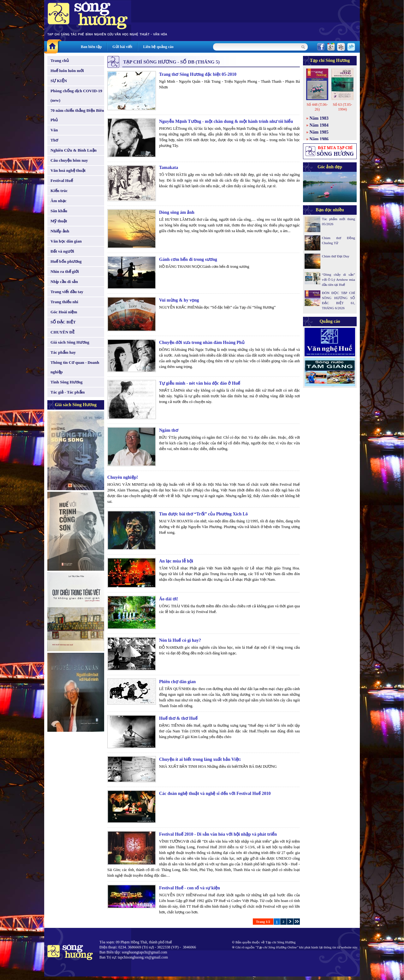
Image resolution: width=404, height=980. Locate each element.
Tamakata (169, 168)
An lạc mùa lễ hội (176, 561)
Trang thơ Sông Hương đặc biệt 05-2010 (198, 74)
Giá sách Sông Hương (70, 342)
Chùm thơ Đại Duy (336, 256)
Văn (54, 130)
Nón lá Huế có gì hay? (180, 640)
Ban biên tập (91, 47)
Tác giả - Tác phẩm (68, 392)
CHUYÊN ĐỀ (62, 332)
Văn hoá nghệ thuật (68, 170)
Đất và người (62, 251)
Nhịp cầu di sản (64, 282)
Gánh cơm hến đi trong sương (188, 259)
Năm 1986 (319, 139)
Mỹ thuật (59, 221)
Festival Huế (62, 180)
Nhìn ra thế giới (65, 271)
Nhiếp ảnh (60, 231)
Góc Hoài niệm (64, 312)
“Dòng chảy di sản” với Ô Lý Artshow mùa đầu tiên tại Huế (339, 280)
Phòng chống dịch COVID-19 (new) (76, 96)
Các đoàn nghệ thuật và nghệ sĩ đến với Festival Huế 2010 (215, 794)
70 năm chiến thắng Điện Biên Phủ (77, 115)
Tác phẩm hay (63, 352)
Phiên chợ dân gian (177, 682)
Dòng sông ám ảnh (177, 212)
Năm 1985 (319, 132)
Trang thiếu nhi (64, 302)
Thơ (54, 140)
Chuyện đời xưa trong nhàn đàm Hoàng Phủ (202, 343)
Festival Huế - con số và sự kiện (190, 888)
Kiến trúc (59, 191)
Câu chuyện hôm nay (69, 160)
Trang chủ (60, 60)
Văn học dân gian (66, 241)
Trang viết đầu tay (67, 292)
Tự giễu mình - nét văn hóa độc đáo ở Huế (200, 383)
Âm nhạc (59, 201)
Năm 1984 (319, 125)
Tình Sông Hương (67, 382)
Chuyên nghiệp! (123, 477)
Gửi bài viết (122, 47)
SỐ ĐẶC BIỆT (63, 322)
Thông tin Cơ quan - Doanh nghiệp (75, 367)
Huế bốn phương (66, 261)
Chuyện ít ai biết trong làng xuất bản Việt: (200, 759)
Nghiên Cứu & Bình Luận (74, 150)
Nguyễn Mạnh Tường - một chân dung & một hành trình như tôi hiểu (226, 121)
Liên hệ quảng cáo (158, 47)
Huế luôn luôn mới (67, 71)
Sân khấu (59, 211)
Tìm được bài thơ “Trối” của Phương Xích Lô (203, 514)
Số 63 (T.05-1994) (342, 107)
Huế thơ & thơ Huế (178, 718)
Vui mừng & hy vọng (179, 300)
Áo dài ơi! (169, 599)
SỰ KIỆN (59, 81)
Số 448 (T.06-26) (317, 107)
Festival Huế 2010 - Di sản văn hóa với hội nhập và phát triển (218, 834)
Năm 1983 (319, 118)
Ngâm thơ (169, 430)
